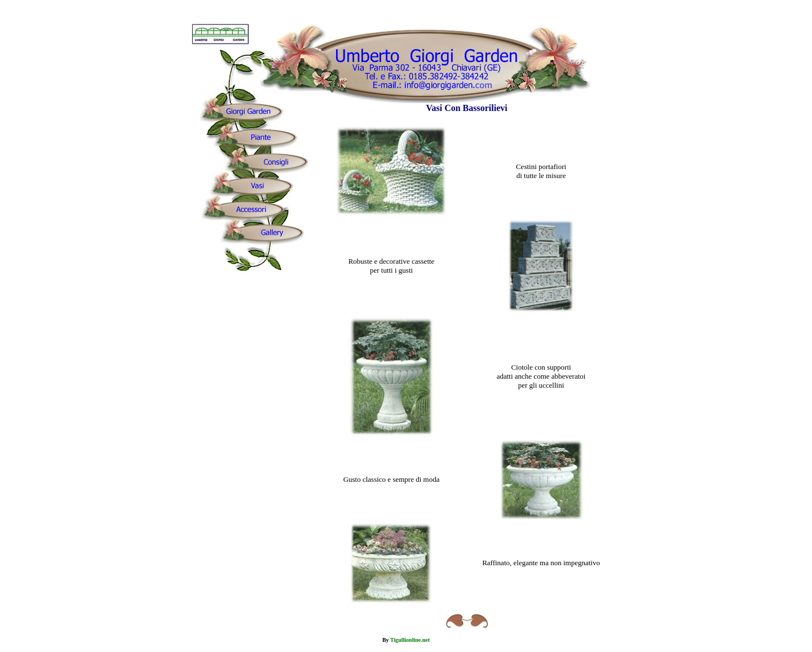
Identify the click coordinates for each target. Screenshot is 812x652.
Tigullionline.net (410, 640)
